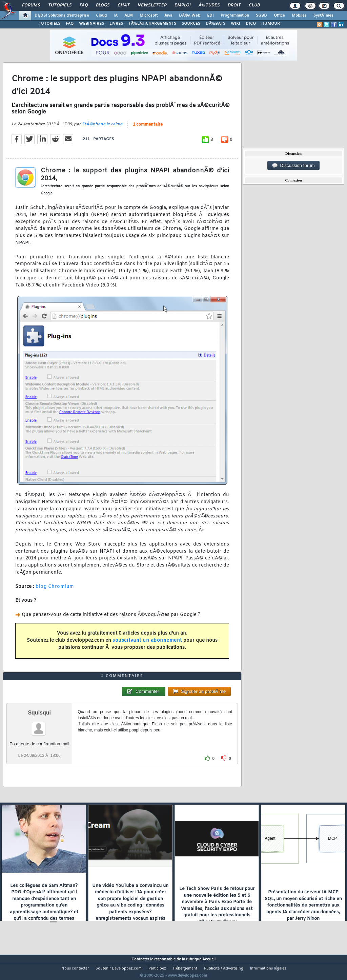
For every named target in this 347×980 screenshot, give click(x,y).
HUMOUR (271, 24)
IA (116, 16)
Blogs (103, 5)
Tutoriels (60, 5)
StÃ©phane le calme (102, 129)
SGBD (261, 16)
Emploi (182, 5)
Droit (234, 5)
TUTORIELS (49, 24)
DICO (251, 24)
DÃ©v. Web (190, 16)
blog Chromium (55, 591)
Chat (124, 5)
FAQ (84, 5)
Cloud (101, 16)
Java (168, 16)
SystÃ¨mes (323, 16)
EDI (210, 16)
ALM (129, 16)
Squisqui (39, 726)
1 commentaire (148, 129)
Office (279, 16)
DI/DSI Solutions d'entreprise (62, 16)
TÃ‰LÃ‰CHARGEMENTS (152, 24)
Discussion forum (293, 166)
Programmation (235, 16)
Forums (31, 5)
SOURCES (191, 24)
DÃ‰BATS (216, 24)
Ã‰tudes (209, 5)
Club (254, 5)
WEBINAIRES (91, 24)
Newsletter (152, 5)
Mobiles (299, 16)
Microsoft (149, 16)
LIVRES (116, 24)
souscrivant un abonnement (147, 645)
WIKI (236, 24)
